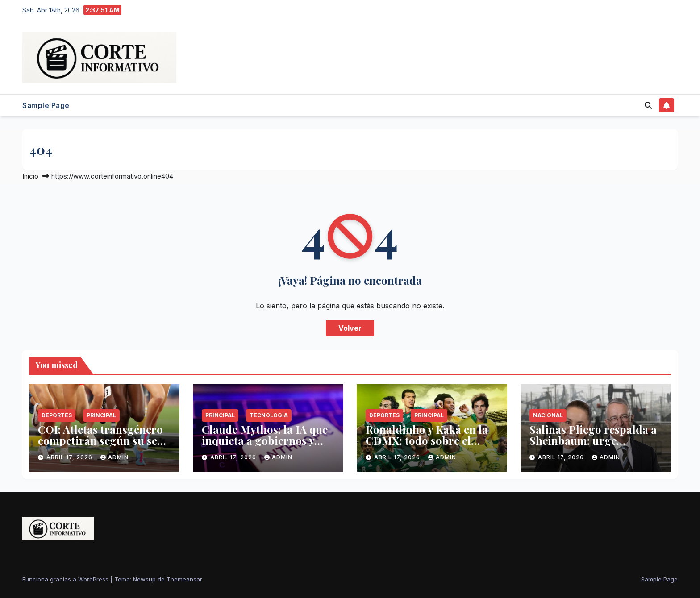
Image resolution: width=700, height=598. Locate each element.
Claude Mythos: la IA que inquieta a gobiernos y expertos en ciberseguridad (265, 446)
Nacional (548, 415)
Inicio (30, 176)
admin (115, 457)
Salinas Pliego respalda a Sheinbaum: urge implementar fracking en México (593, 446)
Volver (350, 328)
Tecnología (269, 415)
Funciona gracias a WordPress (66, 579)
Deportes (57, 415)
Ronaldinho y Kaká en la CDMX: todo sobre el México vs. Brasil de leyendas (427, 446)
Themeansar (184, 579)
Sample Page (46, 105)
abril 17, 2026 (70, 457)
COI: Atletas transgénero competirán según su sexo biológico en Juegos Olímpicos (104, 446)
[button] (648, 105)
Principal (101, 415)
